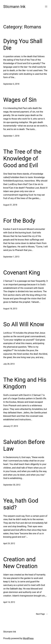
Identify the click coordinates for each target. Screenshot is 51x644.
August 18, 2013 (10, 309)
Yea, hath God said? (21, 504)
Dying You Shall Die (23, 44)
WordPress (28, 638)
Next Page (42, 614)
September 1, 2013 (11, 257)
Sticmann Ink (14, 7)
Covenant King (22, 273)
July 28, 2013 (9, 364)
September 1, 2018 (11, 136)
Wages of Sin (20, 100)
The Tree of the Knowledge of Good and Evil (22, 159)
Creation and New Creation (20, 563)
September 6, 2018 (11, 84)
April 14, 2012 (9, 602)
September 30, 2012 (12, 485)
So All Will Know (24, 324)
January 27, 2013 (11, 426)
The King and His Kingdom (25, 383)
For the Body (19, 221)
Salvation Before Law (24, 445)
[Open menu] (46, 7)
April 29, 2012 (9, 543)
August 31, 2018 (10, 205)
